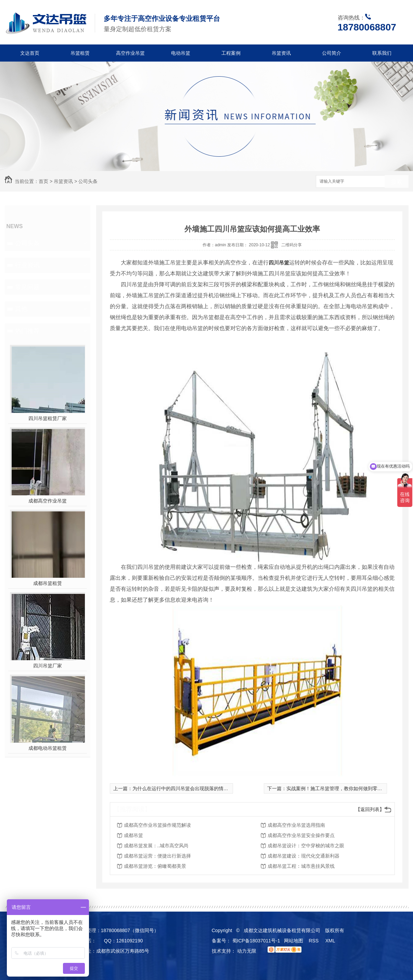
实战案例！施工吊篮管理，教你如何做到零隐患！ (339, 788)
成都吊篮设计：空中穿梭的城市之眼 (306, 846)
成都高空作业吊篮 (48, 501)
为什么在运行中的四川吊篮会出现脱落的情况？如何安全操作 (197, 788)
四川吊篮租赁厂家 (48, 418)
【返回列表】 (370, 809)
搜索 (397, 182)
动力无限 (247, 951)
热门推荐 (27, 331)
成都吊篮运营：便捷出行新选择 (157, 856)
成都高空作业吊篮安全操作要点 (301, 835)
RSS (314, 941)
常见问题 (27, 287)
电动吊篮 (181, 53)
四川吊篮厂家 (48, 666)
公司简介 (332, 53)
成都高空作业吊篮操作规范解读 (157, 825)
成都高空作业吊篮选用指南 (296, 825)
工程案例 (231, 53)
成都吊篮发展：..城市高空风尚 (156, 846)
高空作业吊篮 (130, 53)
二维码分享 (292, 245)
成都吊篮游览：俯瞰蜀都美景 (155, 866)
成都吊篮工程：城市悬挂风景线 (301, 866)
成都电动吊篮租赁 (48, 748)
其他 (21, 309)
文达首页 (30, 53)
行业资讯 (27, 265)
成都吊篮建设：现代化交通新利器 (304, 856)
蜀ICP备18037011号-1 (256, 941)
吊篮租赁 (80, 53)
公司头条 (88, 181)
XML (331, 941)
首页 (43, 181)
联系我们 (382, 53)
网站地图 (294, 941)
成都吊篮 (133, 835)
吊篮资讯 (281, 53)
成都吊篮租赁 (48, 583)
